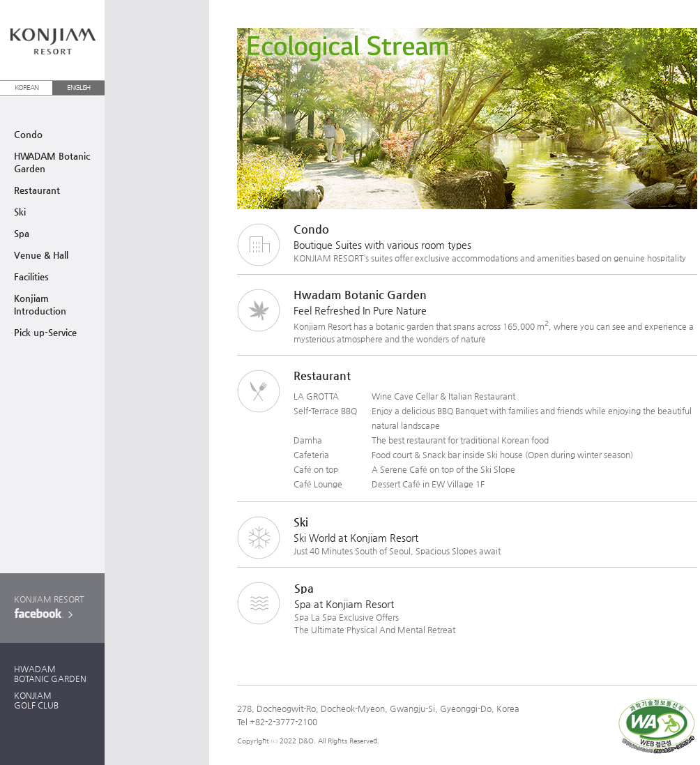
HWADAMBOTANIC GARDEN (50, 674)
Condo (28, 134)
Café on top (316, 469)
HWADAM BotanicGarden (52, 162)
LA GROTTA (316, 396)
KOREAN (26, 88)
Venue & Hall (41, 255)
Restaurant (37, 190)
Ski (20, 212)
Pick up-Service (45, 332)
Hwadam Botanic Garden (360, 295)
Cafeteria (311, 455)
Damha (308, 440)
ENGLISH (78, 88)
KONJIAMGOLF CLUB (36, 700)
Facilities (31, 277)
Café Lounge (318, 484)
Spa (22, 233)
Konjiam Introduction (40, 304)
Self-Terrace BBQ (325, 411)
